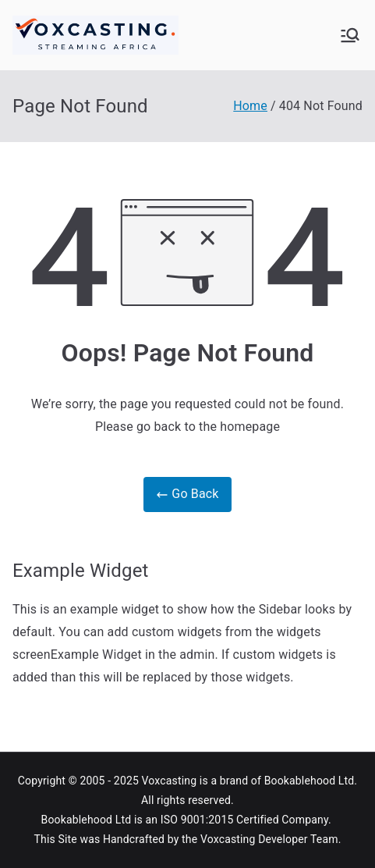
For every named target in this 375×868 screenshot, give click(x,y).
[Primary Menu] (350, 35)
